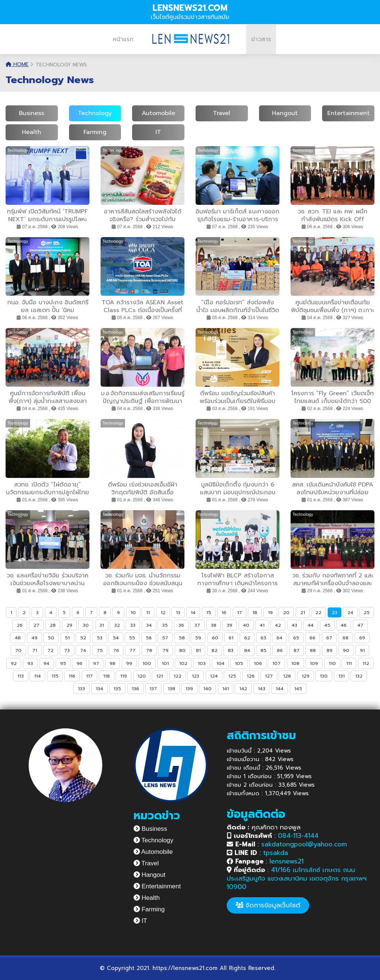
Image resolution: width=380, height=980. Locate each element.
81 (198, 650)
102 (183, 663)
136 (135, 689)
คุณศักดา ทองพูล (264, 827)
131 (342, 676)
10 (133, 612)
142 (243, 689)
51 (67, 638)
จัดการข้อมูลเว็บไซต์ (268, 905)
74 (83, 650)
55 (132, 638)
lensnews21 (286, 861)
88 (313, 650)
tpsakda (276, 853)
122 (178, 676)
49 (35, 638)
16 (224, 612)
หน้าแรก (123, 39)
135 (117, 689)
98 (112, 663)
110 (332, 663)
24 (350, 612)
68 (345, 638)
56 (149, 638)
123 (196, 676)
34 (149, 625)
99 (129, 663)
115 (55, 676)
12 (163, 612)
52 (83, 638)
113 (21, 676)
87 (297, 650)
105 (239, 663)
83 (231, 650)
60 (215, 638)
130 (324, 676)
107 (276, 663)
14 (193, 612)
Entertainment (348, 113)
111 (349, 663)
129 (306, 676)
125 (232, 676)
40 (246, 625)
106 (258, 663)
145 (298, 689)
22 (318, 612)
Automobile (158, 113)
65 (296, 638)
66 (312, 638)
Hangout (285, 113)
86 (280, 650)
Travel (222, 113)
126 (251, 676)
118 (107, 676)
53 (100, 638)
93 (30, 663)
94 (46, 663)
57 (165, 638)
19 (270, 612)
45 (327, 625)
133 (81, 689)
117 (89, 676)
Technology (95, 113)
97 (96, 663)
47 (360, 625)
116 (72, 676)
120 (142, 676)
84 (247, 650)
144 (280, 689)
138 (171, 689)
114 (37, 676)
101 (165, 663)
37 (197, 625)
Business (32, 113)
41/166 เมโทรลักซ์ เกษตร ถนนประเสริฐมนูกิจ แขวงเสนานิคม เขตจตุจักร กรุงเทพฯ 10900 (297, 878)
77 (132, 650)
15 (209, 612)
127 (269, 676)
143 (262, 689)
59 (198, 638)
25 (367, 612)
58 (182, 638)
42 (278, 625)
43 (294, 625)
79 (166, 650)
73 (67, 650)
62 (247, 638)
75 (100, 650)
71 (35, 650)
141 (226, 689)
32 (117, 625)
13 (178, 612)
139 (189, 689)
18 (255, 612)
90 (346, 650)
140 (207, 689)
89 (330, 650)
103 (202, 663)
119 (124, 676)
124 (214, 676)
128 (287, 676)
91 (362, 650)
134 (99, 689)
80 (182, 650)
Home (17, 64)
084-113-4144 (298, 836)
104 (220, 663)
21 (303, 612)
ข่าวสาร (261, 39)
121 (160, 676)
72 (50, 650)
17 (240, 612)
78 (149, 650)
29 (69, 625)
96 (79, 663)
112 (366, 663)
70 (18, 650)
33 (133, 625)
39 (230, 625)
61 (231, 638)
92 (14, 663)
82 (214, 650)
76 (116, 650)
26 (20, 625)
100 (147, 663)
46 (344, 625)
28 (53, 625)
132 (359, 676)
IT (158, 132)
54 (116, 638)
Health (32, 132)
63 (263, 638)
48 (18, 638)
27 (36, 625)
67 (329, 638)
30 (86, 625)
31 (102, 625)
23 (335, 612)
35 (165, 625)
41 (262, 625)
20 (286, 612)
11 (148, 612)
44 (311, 625)
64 (279, 638)
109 (314, 663)
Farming (95, 132)
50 (51, 638)
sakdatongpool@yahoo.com (304, 844)
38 (214, 625)
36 (181, 625)
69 (362, 638)
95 (63, 663)
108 (295, 663)
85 (263, 650)
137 (153, 689)
